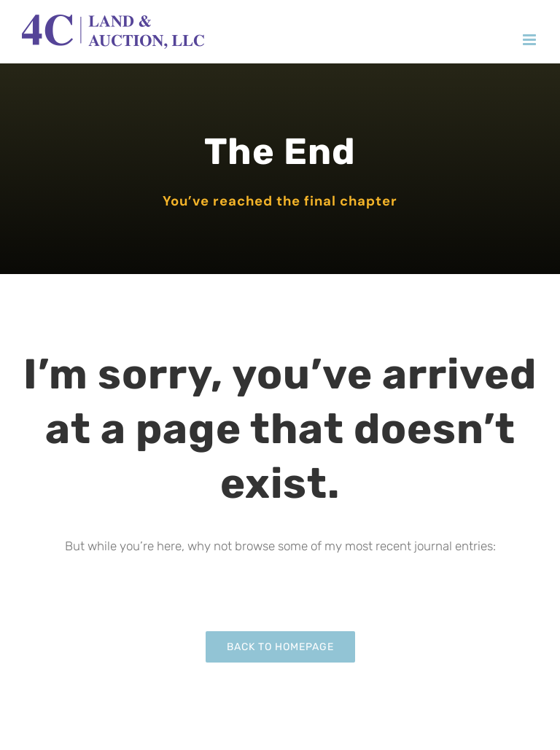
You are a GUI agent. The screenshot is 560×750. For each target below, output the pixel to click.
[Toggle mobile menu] (530, 40)
